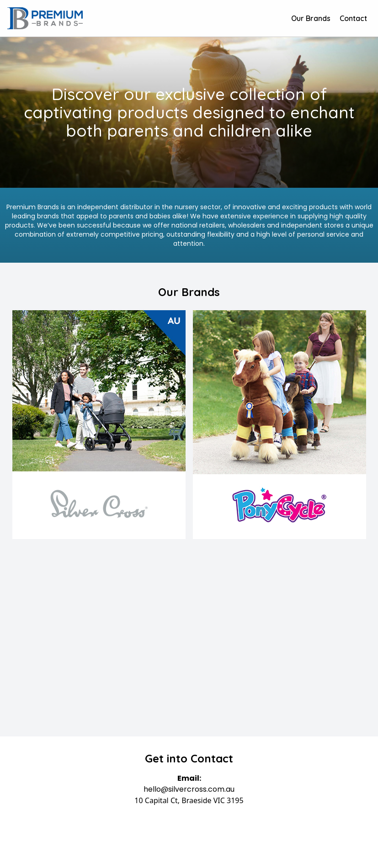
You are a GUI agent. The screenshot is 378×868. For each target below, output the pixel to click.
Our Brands (311, 18)
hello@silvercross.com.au (189, 789)
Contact (353, 18)
